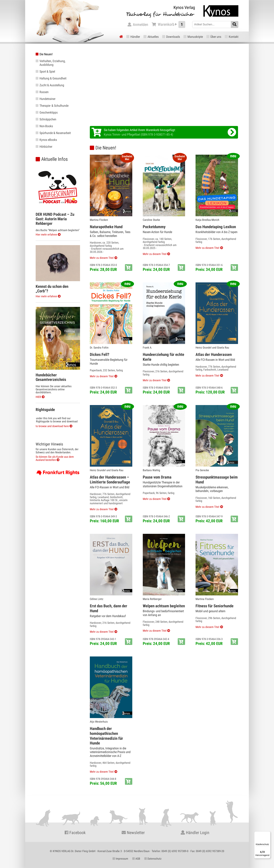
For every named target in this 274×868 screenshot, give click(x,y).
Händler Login (195, 833)
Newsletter (133, 833)
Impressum (120, 859)
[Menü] (268, 834)
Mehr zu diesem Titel (102, 258)
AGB (136, 859)
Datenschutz (153, 859)
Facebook (75, 833)
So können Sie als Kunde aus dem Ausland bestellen (55, 458)
